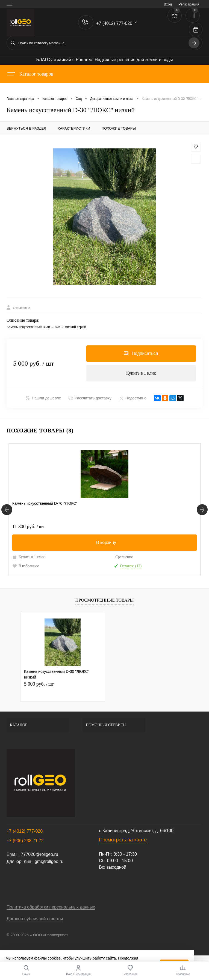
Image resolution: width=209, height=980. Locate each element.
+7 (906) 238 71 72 (25, 841)
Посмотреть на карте (123, 840)
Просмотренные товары (104, 600)
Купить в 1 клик (141, 373)
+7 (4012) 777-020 (25, 831)
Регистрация (189, 4)
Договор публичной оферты (35, 919)
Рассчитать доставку (90, 398)
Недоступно (133, 398)
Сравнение (71, 557)
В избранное (26, 566)
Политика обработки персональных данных (51, 907)
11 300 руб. (28, 527)
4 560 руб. (123, 527)
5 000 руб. (39, 684)
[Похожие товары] (7, 510)
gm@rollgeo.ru (49, 861)
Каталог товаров (30, 74)
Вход (168, 4)
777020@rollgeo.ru (39, 854)
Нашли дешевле (43, 398)
